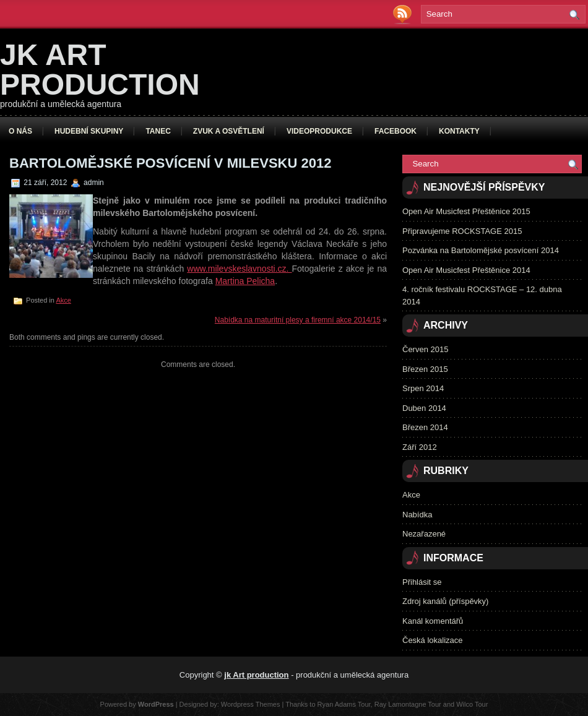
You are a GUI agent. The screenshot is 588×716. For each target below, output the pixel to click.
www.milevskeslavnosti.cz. (239, 269)
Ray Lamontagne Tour (408, 704)
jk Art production (100, 70)
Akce (63, 300)
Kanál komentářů (433, 621)
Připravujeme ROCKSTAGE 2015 (462, 231)
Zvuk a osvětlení (229, 131)
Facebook (396, 131)
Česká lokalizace (433, 640)
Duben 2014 (424, 408)
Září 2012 (420, 447)
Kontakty (459, 131)
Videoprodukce (319, 131)
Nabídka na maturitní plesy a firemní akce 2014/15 (298, 320)
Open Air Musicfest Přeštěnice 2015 (466, 211)
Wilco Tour (472, 704)
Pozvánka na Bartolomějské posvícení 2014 (481, 250)
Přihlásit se (422, 582)
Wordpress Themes (251, 704)
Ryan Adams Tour (344, 704)
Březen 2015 (425, 369)
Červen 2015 (425, 349)
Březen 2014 (425, 427)
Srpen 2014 (423, 388)
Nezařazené (424, 534)
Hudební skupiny (89, 131)
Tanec (158, 131)
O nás (20, 131)
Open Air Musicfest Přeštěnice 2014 (466, 270)
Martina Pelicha (245, 281)
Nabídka (417, 515)
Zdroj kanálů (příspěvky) (445, 601)
